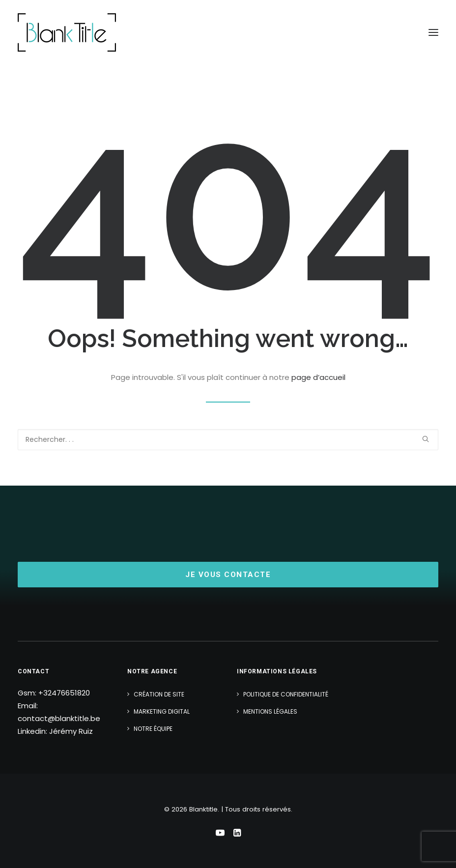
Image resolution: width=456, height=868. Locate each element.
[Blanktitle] (67, 32)
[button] (433, 32)
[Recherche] (228, 440)
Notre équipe (153, 729)
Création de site (159, 694)
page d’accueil (318, 377)
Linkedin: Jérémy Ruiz (55, 731)
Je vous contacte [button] (228, 575)
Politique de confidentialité (286, 694)
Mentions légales (270, 711)
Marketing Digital (162, 711)
